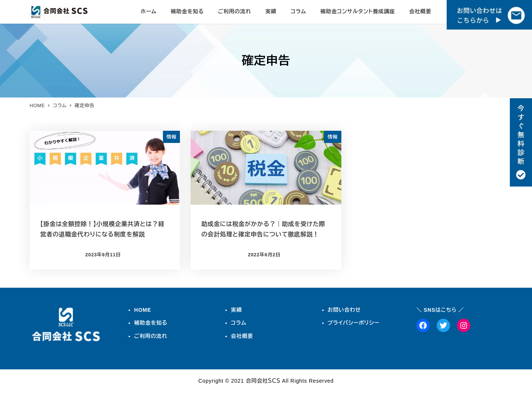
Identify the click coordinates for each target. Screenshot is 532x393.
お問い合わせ (344, 310)
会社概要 (242, 336)
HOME (143, 310)
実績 (236, 310)
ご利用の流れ (151, 336)
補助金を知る (151, 323)
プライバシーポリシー (354, 323)
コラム (239, 323)
